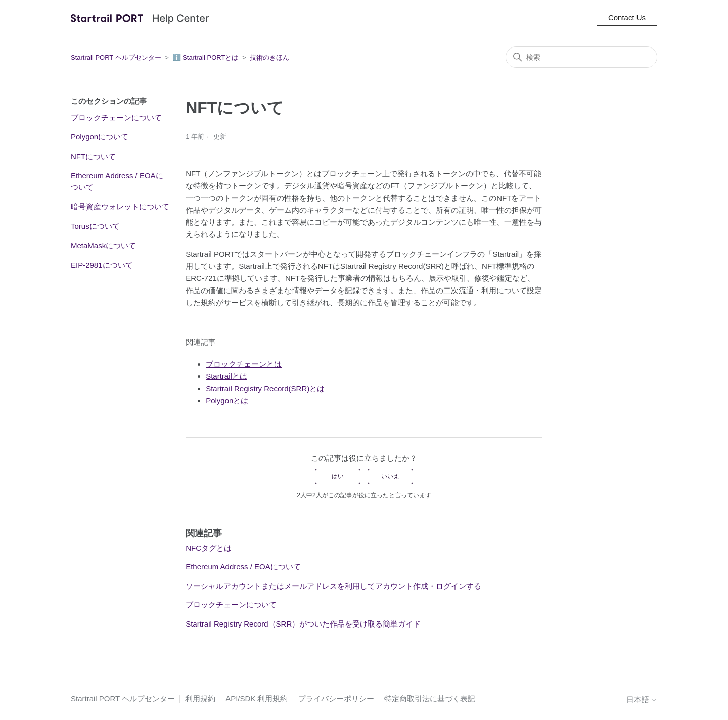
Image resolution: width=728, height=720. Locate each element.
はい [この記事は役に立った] (338, 476)
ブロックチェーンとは (244, 364)
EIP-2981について (102, 265)
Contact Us (627, 17)
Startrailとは (226, 376)
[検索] (581, 57)
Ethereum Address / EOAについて (117, 181)
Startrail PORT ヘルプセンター (116, 57)
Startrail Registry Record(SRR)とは (265, 388)
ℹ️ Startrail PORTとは (206, 57)
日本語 (642, 700)
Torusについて (95, 226)
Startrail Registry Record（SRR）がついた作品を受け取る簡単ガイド (303, 624)
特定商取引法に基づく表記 (430, 699)
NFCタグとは (209, 548)
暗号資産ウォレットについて (120, 206)
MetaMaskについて (103, 245)
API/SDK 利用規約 (257, 699)
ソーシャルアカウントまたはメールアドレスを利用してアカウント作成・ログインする (333, 586)
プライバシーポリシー (336, 699)
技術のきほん (269, 57)
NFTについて (93, 156)
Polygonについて (100, 137)
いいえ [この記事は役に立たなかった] (390, 476)
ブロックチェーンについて (116, 117)
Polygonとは (227, 400)
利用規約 (200, 699)
